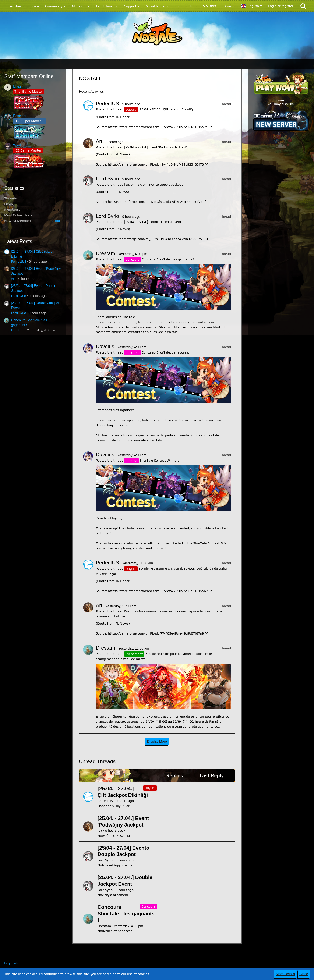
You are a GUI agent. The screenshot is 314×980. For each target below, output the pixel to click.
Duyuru (150, 788)
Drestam (18, 330)
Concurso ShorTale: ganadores (165, 352)
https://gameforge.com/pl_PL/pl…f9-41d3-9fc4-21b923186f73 (156, 164)
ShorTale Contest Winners (159, 460)
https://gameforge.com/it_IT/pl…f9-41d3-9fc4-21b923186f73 (155, 202)
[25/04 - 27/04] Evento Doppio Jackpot (154, 184)
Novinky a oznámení (113, 895)
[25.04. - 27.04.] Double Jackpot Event (153, 222)
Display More (157, 741)
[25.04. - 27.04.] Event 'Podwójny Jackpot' (156, 147)
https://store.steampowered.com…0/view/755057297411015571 (158, 127)
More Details (285, 974)
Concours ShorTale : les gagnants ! (168, 259)
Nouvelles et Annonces (115, 931)
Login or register (281, 6)
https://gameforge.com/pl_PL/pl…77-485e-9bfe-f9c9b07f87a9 (156, 633)
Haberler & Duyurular (114, 806)
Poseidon (20, 116)
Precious (55, 221)
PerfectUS (19, 261)
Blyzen (18, 86)
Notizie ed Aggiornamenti (117, 865)
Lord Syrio (19, 296)
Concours (148, 906)
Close (304, 974)
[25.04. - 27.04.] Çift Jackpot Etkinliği (166, 109)
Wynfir (18, 145)
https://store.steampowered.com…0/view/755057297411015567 (158, 591)
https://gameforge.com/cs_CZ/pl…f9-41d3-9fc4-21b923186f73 (156, 239)
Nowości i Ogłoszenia (114, 836)
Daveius (105, 346)
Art (13, 279)
